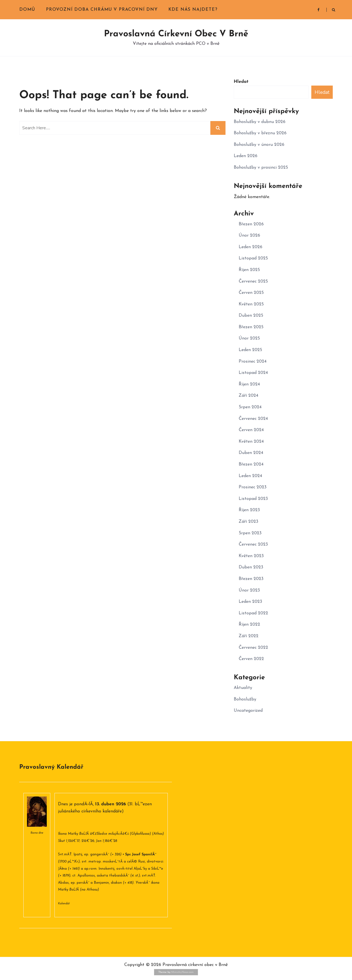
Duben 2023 (251, 567)
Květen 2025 (251, 304)
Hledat (241, 82)
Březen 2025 (251, 327)
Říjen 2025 (249, 270)
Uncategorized (248, 711)
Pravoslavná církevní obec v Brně (176, 34)
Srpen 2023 (250, 533)
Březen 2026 (251, 224)
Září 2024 (248, 396)
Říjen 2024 (249, 384)
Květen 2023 (251, 556)
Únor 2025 (249, 338)
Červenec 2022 (253, 648)
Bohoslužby (245, 699)
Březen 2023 (251, 579)
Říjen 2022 (249, 625)
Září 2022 (249, 636)
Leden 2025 (250, 350)
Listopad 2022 (253, 613)
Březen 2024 (251, 464)
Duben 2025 (251, 316)
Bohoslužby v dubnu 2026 (260, 122)
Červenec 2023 (253, 544)
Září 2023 (248, 522)
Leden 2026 (246, 156)
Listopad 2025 (253, 258)
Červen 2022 (251, 659)
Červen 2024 (251, 430)
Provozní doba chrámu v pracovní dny (102, 10)
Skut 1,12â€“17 (69, 841)
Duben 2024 (251, 453)
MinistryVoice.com (182, 972)
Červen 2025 (251, 293)
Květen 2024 (251, 442)
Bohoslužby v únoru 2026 (259, 145)
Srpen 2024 (250, 407)
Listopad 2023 (253, 499)
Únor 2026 (249, 236)
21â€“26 (88, 841)
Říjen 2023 (249, 510)
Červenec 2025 (253, 281)
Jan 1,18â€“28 (107, 841)
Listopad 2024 (253, 373)
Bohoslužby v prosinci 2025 (261, 168)
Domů (27, 10)
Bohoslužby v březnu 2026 (260, 133)
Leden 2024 (250, 476)
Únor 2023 (249, 590)
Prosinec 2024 (253, 362)
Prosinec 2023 (253, 487)
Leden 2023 (250, 602)
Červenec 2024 (253, 419)
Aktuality (243, 688)
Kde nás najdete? (193, 10)
